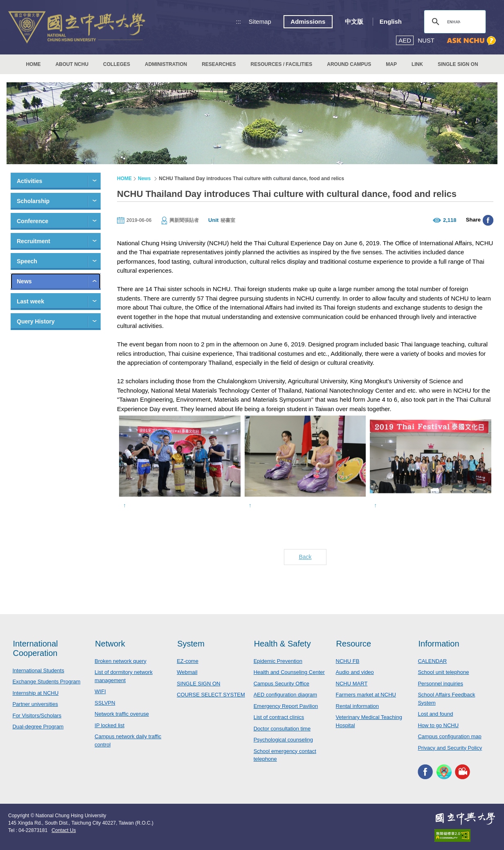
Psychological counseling (283, 740)
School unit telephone (443, 672)
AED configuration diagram (285, 695)
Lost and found (435, 714)
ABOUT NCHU (72, 64)
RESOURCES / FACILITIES (282, 64)
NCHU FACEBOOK (425, 772)
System (191, 644)
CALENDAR (432, 661)
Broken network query (120, 661)
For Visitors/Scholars (37, 715)
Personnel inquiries (440, 684)
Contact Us (64, 830)
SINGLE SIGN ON (458, 64)
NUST (426, 40)
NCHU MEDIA (462, 772)
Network (110, 644)
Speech (27, 261)
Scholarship (33, 201)
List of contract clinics (279, 717)
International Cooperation (35, 648)
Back (305, 557)
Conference (33, 221)
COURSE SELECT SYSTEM (211, 695)
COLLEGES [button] (117, 64)
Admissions (308, 21)
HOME (33, 64)
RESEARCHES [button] (219, 64)
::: (239, 21)
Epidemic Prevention (278, 661)
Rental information (358, 706)
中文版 (354, 21)
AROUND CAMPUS (349, 64)
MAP (391, 64)
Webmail (187, 672)
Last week (30, 301)
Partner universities (35, 704)
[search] (454, 22)
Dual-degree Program (38, 727)
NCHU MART (352, 684)
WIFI (100, 691)
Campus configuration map (449, 736)
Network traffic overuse (122, 714)
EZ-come (188, 661)
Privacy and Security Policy (450, 748)
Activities (29, 181)
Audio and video (355, 672)
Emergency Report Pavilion (286, 706)
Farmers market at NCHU (366, 695)
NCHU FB (348, 661)
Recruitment (34, 241)
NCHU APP (444, 772)
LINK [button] (417, 64)
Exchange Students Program (46, 682)
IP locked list (109, 725)
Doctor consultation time (282, 729)
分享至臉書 (488, 220)
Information (439, 644)
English (391, 21)
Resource (354, 644)
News (24, 281)
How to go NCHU (438, 725)
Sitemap (260, 21)
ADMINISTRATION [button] (166, 64)
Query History (36, 321)
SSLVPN (105, 703)
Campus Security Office (281, 684)
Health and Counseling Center (289, 672)
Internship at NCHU (35, 693)
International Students (38, 670)
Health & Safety (282, 644)
